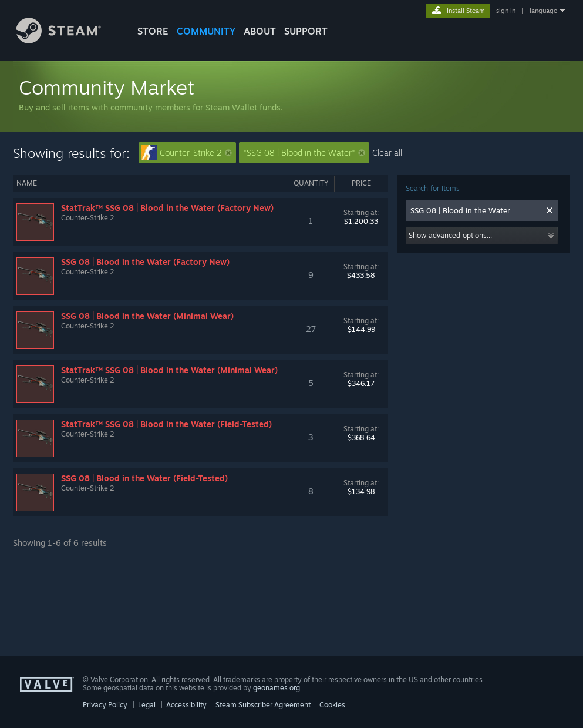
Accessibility (186, 705)
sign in (506, 11)
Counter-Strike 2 (187, 153)
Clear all (387, 152)
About (260, 31)
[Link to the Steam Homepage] (68, 40)
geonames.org (277, 688)
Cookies (332, 705)
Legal (147, 705)
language (543, 11)
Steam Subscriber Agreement (263, 705)
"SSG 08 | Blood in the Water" (304, 152)
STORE (153, 31)
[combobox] (476, 210)
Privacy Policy (105, 705)
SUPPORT (306, 31)
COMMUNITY (206, 31)
